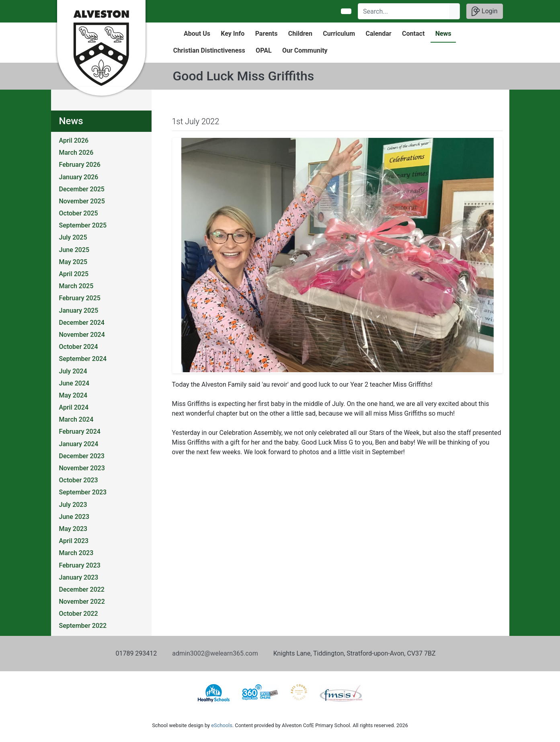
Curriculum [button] (339, 34)
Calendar (378, 34)
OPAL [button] (264, 50)
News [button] (443, 34)
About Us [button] (197, 34)
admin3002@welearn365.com (215, 653)
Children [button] (300, 34)
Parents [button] (267, 34)
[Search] (404, 11)
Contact (413, 34)
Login (484, 11)
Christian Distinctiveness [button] (209, 50)
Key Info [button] (233, 34)
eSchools (222, 725)
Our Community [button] (305, 50)
